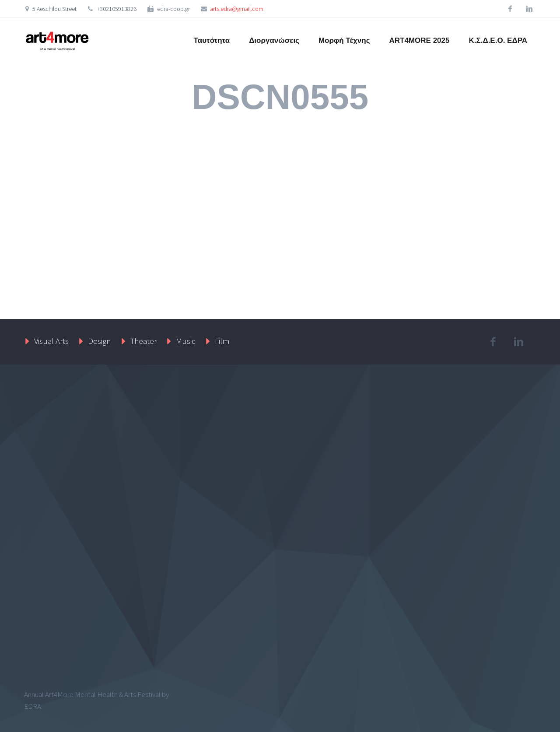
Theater (143, 341)
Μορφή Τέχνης (344, 40)
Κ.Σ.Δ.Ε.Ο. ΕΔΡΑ (498, 40)
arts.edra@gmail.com (237, 9)
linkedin (529, 9)
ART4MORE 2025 (420, 40)
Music (186, 341)
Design (100, 341)
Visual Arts (51, 341)
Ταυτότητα (212, 40)
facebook (510, 9)
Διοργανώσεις (274, 40)
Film (222, 341)
